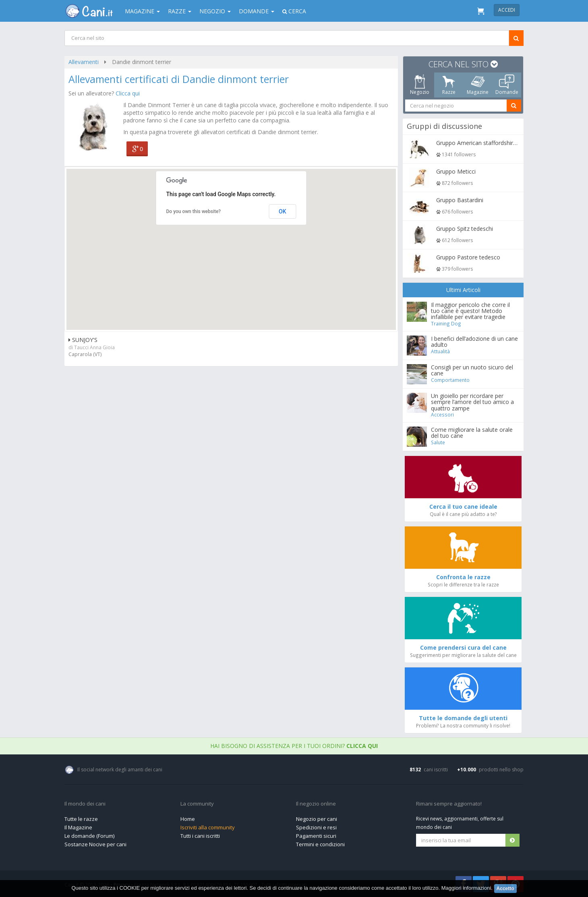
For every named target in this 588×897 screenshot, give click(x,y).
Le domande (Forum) (89, 836)
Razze (180, 11)
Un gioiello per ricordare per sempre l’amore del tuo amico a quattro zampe (473, 402)
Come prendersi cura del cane (463, 647)
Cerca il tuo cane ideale (463, 507)
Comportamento (451, 380)
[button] (231, 242)
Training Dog (446, 323)
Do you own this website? (194, 211)
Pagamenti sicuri (316, 836)
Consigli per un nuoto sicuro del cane (472, 370)
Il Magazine (78, 827)
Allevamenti (84, 62)
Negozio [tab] (420, 85)
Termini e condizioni (320, 844)
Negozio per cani (317, 819)
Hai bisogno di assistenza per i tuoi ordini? (294, 746)
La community (197, 804)
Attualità (441, 351)
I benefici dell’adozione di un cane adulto (475, 342)
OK (283, 211)
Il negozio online (316, 804)
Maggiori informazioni (466, 888)
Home (188, 819)
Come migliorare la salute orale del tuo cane (472, 433)
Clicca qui (128, 93)
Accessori (443, 414)
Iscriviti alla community (208, 827)
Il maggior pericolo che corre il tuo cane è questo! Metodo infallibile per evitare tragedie (471, 311)
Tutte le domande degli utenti (463, 718)
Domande (257, 11)
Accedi (507, 10)
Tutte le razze (81, 819)
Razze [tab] (449, 85)
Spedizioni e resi (316, 827)
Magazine (142, 11)
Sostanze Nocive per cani (95, 844)
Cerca (294, 11)
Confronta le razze (463, 577)
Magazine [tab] (478, 85)
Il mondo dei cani (85, 804)
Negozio (215, 11)
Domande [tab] (507, 85)
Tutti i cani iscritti (200, 836)
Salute (438, 442)
